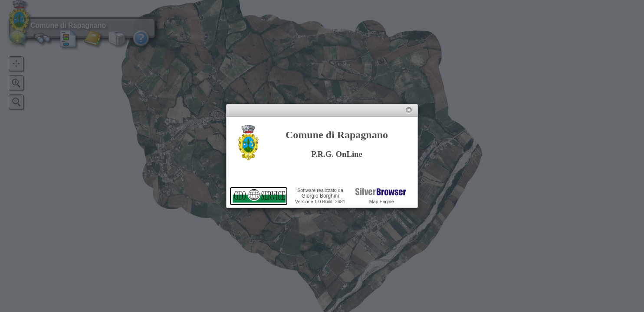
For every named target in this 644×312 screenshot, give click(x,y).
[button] (408, 110)
